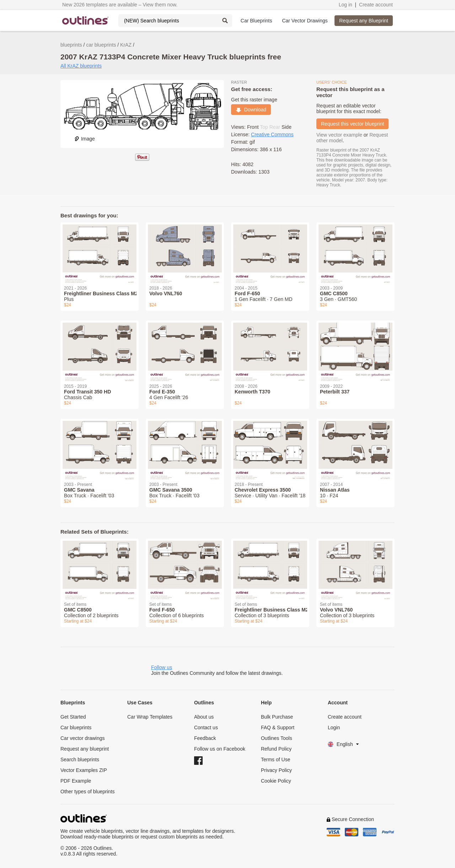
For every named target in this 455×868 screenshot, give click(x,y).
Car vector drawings (83, 738)
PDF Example (76, 781)
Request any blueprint (85, 749)
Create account (376, 5)
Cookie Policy (276, 781)
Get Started (73, 717)
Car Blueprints (256, 21)
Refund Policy (276, 749)
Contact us (206, 727)
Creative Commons (272, 134)
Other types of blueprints (88, 792)
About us (204, 717)
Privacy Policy (276, 770)
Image (84, 139)
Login (334, 727)
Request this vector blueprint (352, 124)
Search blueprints (80, 759)
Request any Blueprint (364, 21)
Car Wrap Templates (150, 717)
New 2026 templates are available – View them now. (120, 5)
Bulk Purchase (277, 717)
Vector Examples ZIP (84, 770)
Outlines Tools (277, 738)
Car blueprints (76, 727)
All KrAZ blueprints (81, 66)
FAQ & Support (278, 727)
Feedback (205, 738)
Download (251, 110)
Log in (346, 5)
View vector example (339, 135)
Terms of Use (275, 759)
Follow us (162, 667)
